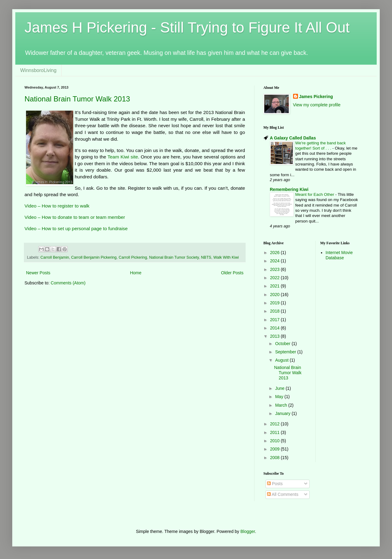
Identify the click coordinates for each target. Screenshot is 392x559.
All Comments (283, 494)
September (286, 352)
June (280, 388)
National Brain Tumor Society (174, 257)
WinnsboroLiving (38, 70)
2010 (275, 441)
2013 (275, 336)
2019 (275, 303)
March (282, 405)
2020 (275, 295)
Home (136, 273)
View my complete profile (317, 105)
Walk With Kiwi (226, 257)
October (283, 344)
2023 (275, 269)
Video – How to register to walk (57, 206)
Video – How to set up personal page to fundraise (76, 228)
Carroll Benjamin (55, 257)
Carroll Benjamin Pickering (94, 257)
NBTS (206, 257)
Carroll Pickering (133, 257)
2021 (275, 286)
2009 (275, 449)
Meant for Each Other (315, 194)
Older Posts (232, 273)
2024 (275, 261)
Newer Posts (38, 273)
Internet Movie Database (339, 255)
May (280, 397)
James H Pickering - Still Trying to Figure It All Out (187, 27)
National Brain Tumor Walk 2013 (77, 99)
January (283, 413)
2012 (275, 424)
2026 (275, 253)
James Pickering (316, 97)
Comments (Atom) (68, 283)
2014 (275, 328)
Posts (275, 484)
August (282, 360)
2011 (275, 432)
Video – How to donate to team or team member (75, 217)
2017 (275, 320)
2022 (275, 278)
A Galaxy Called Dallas (293, 138)
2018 (275, 311)
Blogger (248, 531)
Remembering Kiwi (289, 189)
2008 (275, 458)
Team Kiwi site (123, 157)
